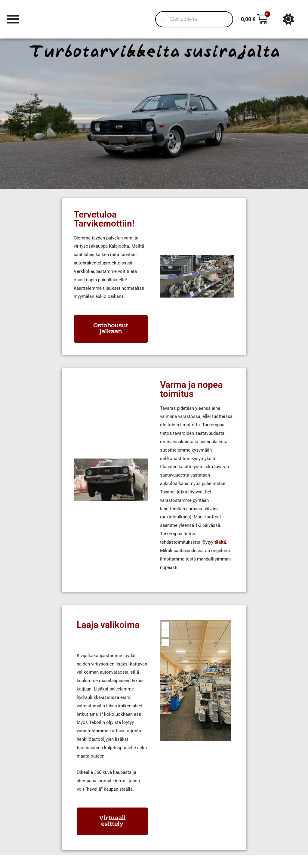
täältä (220, 542)
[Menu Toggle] (13, 19)
